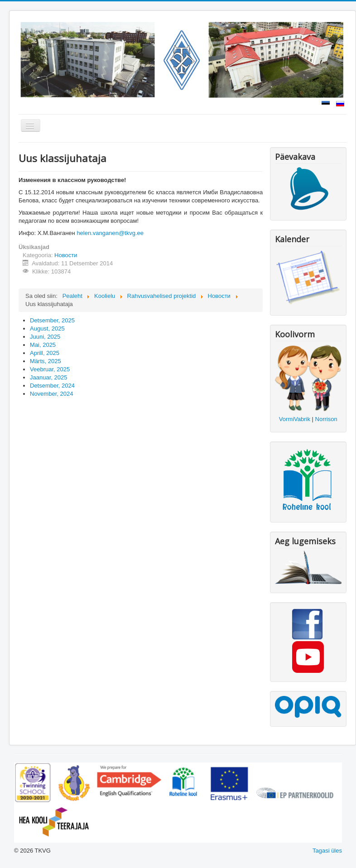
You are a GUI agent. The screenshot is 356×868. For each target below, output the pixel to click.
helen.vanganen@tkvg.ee (110, 233)
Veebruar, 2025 (50, 369)
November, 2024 (51, 394)
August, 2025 (47, 328)
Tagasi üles (327, 851)
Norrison (326, 419)
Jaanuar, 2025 (48, 377)
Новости (66, 255)
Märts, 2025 (46, 361)
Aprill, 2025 (45, 353)
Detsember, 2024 (52, 386)
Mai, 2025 (43, 345)
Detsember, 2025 (52, 320)
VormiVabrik (295, 419)
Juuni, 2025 (45, 337)
